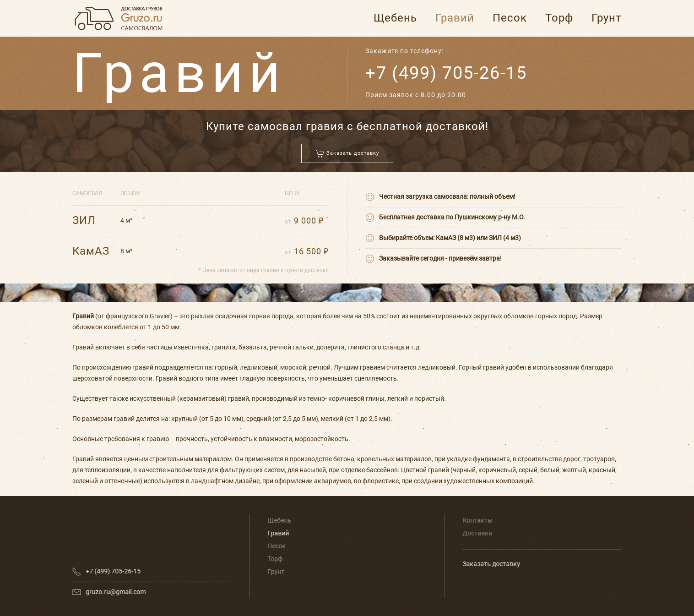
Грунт (607, 18)
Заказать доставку (491, 564)
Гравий (455, 18)
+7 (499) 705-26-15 (446, 73)
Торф (559, 18)
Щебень (395, 18)
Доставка (477, 533)
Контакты (477, 520)
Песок (510, 18)
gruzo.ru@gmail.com (115, 592)
